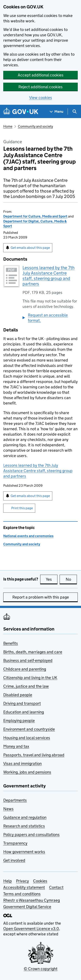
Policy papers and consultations (31, 835)
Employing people (19, 721)
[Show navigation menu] (57, 112)
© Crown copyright (41, 969)
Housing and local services (27, 738)
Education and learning (24, 712)
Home (8, 126)
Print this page (22, 508)
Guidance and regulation (25, 817)
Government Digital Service (27, 907)
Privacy (22, 881)
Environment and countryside (29, 729)
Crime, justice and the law (26, 686)
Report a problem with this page (41, 597)
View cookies (41, 98)
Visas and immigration (22, 763)
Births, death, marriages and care (33, 652)
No (71, 579)
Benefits (11, 643)
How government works (24, 852)
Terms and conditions (22, 894)
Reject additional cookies (40, 87)
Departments (15, 800)
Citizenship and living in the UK (30, 678)
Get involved (14, 860)
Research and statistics (24, 826)
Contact (56, 887)
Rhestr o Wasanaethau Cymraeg (32, 900)
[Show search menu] (74, 112)
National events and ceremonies (28, 536)
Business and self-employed (28, 660)
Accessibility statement (24, 887)
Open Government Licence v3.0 (31, 929)
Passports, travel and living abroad (34, 755)
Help (8, 881)
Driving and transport (22, 703)
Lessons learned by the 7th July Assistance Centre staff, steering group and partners (48, 276)
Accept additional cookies (41, 75)
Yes (52, 579)
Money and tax (16, 746)
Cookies (40, 881)
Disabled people (18, 695)
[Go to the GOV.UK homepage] (21, 112)
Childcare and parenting (25, 669)
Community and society (35, 126)
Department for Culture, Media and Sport (35, 216)
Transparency (15, 843)
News (8, 809)
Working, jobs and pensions (27, 772)
